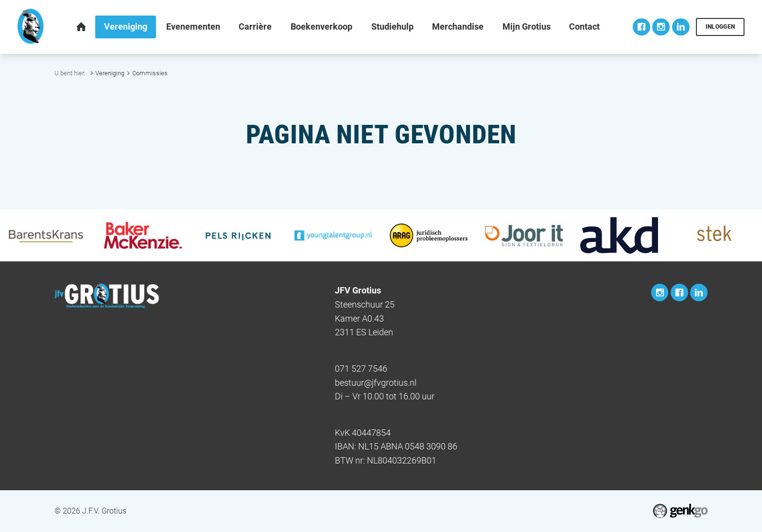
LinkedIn (681, 27)
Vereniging (110, 73)
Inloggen (720, 27)
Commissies (150, 73)
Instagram (661, 27)
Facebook (641, 27)
